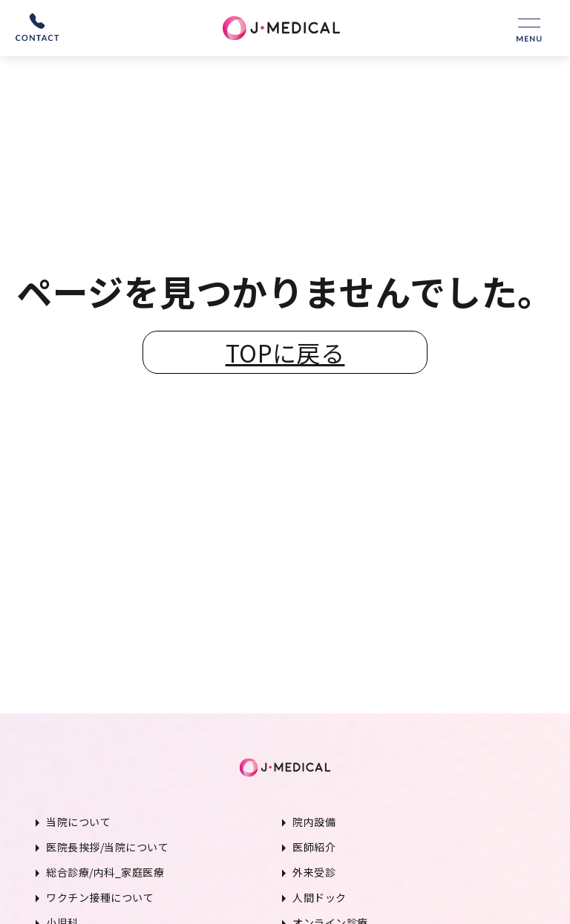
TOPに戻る (285, 352)
